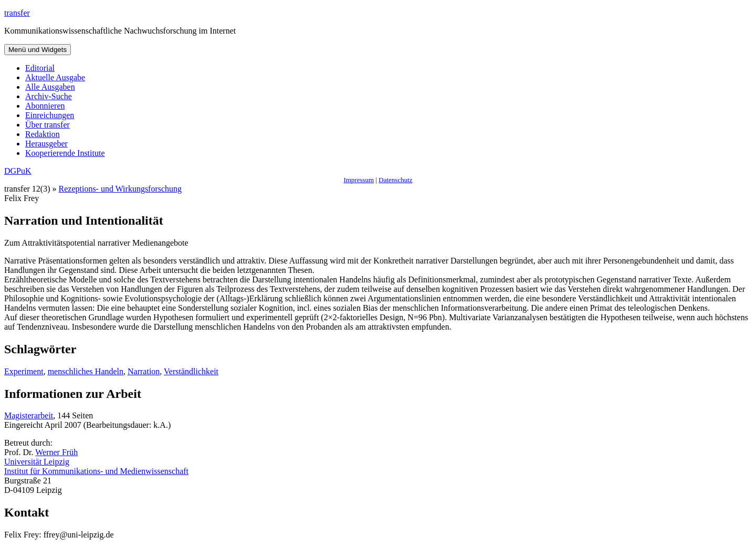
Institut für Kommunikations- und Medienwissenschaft (96, 471)
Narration (144, 371)
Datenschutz (395, 180)
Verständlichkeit (191, 371)
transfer (17, 13)
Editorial (40, 68)
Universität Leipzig (37, 462)
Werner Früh (56, 452)
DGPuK (18, 171)
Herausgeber (46, 144)
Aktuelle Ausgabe (55, 77)
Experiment (24, 371)
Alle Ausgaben (50, 87)
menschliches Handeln (86, 371)
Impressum (359, 180)
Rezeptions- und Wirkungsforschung (120, 189)
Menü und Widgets (38, 50)
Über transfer (48, 125)
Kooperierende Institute (65, 153)
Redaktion (43, 134)
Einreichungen (50, 115)
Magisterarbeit (29, 415)
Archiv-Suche (49, 96)
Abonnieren (45, 106)
